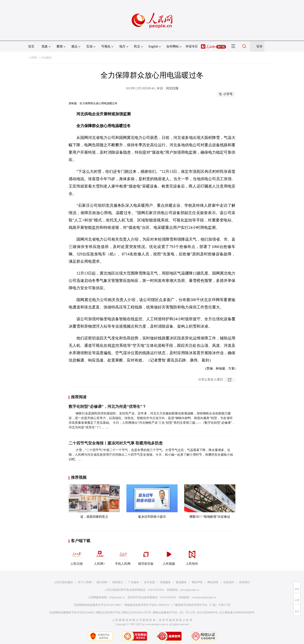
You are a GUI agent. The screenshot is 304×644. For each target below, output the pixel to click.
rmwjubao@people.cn (204, 597)
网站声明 (197, 582)
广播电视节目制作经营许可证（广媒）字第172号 (201, 605)
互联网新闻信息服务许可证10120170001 (97, 605)
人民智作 (192, 556)
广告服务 (134, 582)
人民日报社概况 (63, 582)
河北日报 (172, 88)
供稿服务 (165, 582)
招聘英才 (118, 582)
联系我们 (245, 582)
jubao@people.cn (190, 590)
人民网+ (100, 556)
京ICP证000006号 (207, 613)
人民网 (33, 58)
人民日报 (77, 556)
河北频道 (46, 58)
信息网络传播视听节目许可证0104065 (72, 613)
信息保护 (229, 582)
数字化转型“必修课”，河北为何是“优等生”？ (107, 406)
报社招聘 (102, 582)
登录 (259, 46)
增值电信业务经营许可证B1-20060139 (147, 605)
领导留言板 (146, 556)
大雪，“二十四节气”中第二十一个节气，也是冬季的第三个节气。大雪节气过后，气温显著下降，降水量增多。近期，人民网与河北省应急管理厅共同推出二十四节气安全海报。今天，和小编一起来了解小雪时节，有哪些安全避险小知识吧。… (151, 455)
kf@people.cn (117, 597)
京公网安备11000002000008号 (237, 613)
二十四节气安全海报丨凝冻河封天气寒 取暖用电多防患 (116, 443)
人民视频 (169, 556)
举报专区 (192, 46)
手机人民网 (123, 556)
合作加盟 (149, 582)
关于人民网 (85, 582)
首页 (31, 46)
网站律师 (213, 582)
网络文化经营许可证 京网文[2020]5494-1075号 (124, 613)
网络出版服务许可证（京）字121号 (174, 613)
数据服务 (181, 582)
